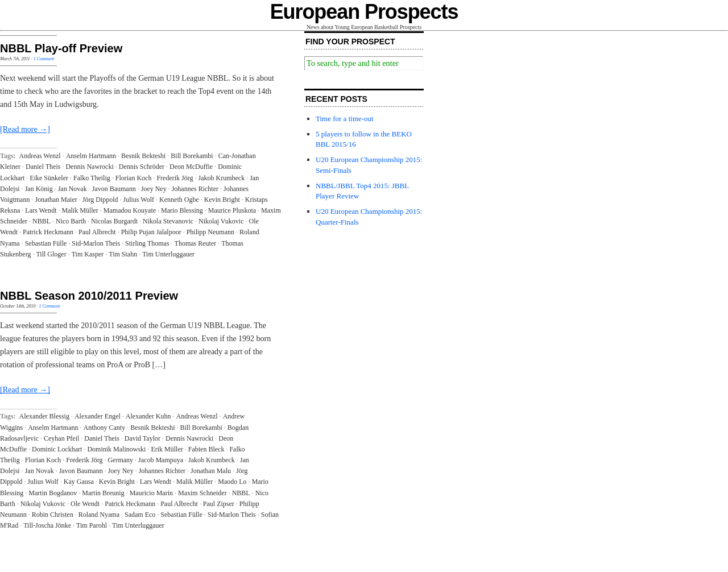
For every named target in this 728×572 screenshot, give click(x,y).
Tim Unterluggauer (168, 254)
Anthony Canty (105, 428)
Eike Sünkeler (49, 178)
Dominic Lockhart (57, 449)
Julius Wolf (139, 200)
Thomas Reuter (196, 243)
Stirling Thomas (147, 243)
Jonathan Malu (211, 471)
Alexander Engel (98, 416)
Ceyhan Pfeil (61, 438)
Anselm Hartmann (91, 156)
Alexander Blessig (44, 416)
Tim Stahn (123, 254)
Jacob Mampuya (161, 460)
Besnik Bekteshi (143, 156)
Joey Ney (154, 189)
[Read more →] (25, 129)
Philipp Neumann (210, 232)
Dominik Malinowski (116, 449)
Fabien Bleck (206, 449)
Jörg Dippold (100, 200)
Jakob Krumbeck (222, 178)
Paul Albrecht (97, 232)
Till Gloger (51, 254)
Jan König (39, 189)
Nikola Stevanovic (168, 221)
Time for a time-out (345, 119)
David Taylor (142, 438)
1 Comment (44, 59)
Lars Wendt (41, 210)
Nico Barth (71, 221)
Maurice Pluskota (232, 210)
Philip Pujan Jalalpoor (151, 232)
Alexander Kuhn (148, 416)
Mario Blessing (182, 210)
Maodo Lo (232, 482)
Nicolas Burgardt (114, 221)
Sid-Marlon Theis (96, 243)
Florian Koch (134, 178)
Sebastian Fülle (46, 243)
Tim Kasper (88, 254)
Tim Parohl (92, 525)
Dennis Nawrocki (89, 167)
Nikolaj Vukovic (221, 221)
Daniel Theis (43, 167)
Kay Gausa (79, 482)
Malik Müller (80, 210)
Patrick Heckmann (48, 232)
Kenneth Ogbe (179, 200)
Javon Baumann (114, 189)
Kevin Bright (222, 200)
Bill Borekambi (192, 156)
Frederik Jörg (175, 178)
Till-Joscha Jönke (47, 525)
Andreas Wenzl (40, 156)
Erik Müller (167, 449)
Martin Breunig (103, 493)
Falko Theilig (92, 178)
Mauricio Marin (151, 493)
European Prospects (364, 12)
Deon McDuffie (191, 167)
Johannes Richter (195, 189)
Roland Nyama (99, 515)
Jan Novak (73, 189)
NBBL (42, 221)
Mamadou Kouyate (130, 210)
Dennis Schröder (142, 167)
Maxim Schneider (202, 493)
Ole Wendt (85, 504)
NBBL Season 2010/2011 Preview (89, 296)
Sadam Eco (140, 515)
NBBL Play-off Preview (61, 48)
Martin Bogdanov (53, 493)
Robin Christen (53, 515)
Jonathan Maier (56, 200)
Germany (120, 460)
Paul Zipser (219, 504)
